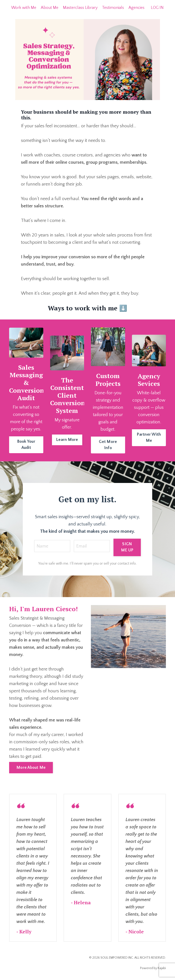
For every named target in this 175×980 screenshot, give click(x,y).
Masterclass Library (80, 8)
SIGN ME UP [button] (127, 547)
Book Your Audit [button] (26, 445)
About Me (50, 8)
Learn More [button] (67, 440)
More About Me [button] (31, 768)
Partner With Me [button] (149, 438)
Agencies (136, 8)
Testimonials (113, 8)
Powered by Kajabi (153, 968)
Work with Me (24, 8)
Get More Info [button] (108, 445)
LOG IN (157, 8)
